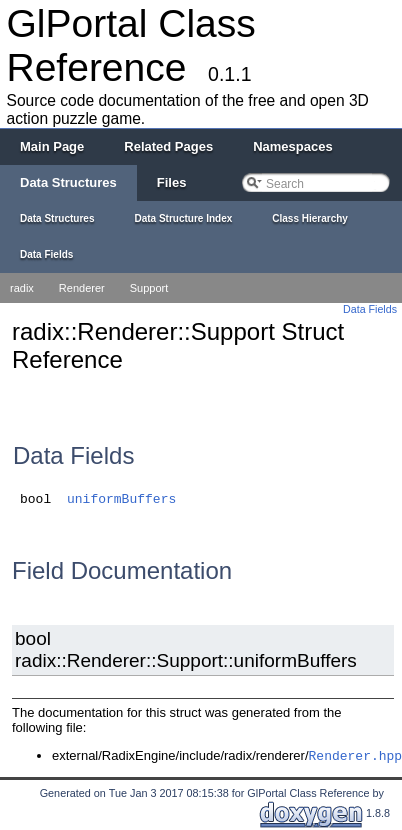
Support (149, 288)
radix (22, 288)
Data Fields (370, 309)
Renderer (82, 288)
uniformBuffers (121, 499)
